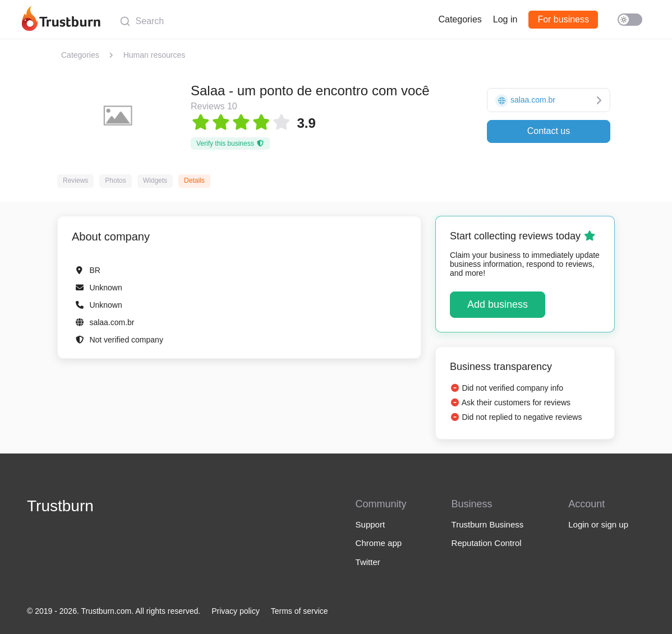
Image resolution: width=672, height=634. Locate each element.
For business (563, 19)
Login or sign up (598, 524)
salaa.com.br (112, 322)
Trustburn (60, 506)
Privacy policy (236, 611)
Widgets (155, 181)
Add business (498, 304)
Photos (115, 181)
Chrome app (379, 543)
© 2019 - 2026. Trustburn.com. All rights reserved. (114, 611)
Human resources (155, 55)
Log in (505, 19)
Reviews (75, 181)
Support (370, 524)
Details (194, 181)
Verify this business (230, 144)
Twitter (368, 562)
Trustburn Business (488, 524)
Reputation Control (487, 543)
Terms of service (300, 611)
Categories (460, 19)
